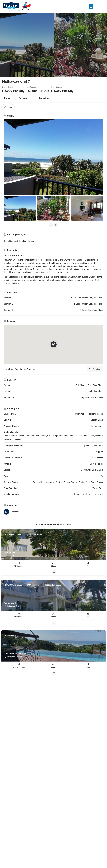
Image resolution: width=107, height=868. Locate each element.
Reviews (25, 98)
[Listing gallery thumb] (53, 157)
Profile (7, 98)
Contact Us (44, 98)
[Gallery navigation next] (56, 225)
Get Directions (95, 369)
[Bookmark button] (54, 572)
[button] (91, 7)
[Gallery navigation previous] (51, 225)
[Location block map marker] (53, 344)
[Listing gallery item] (20, 208)
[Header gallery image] (27, 45)
